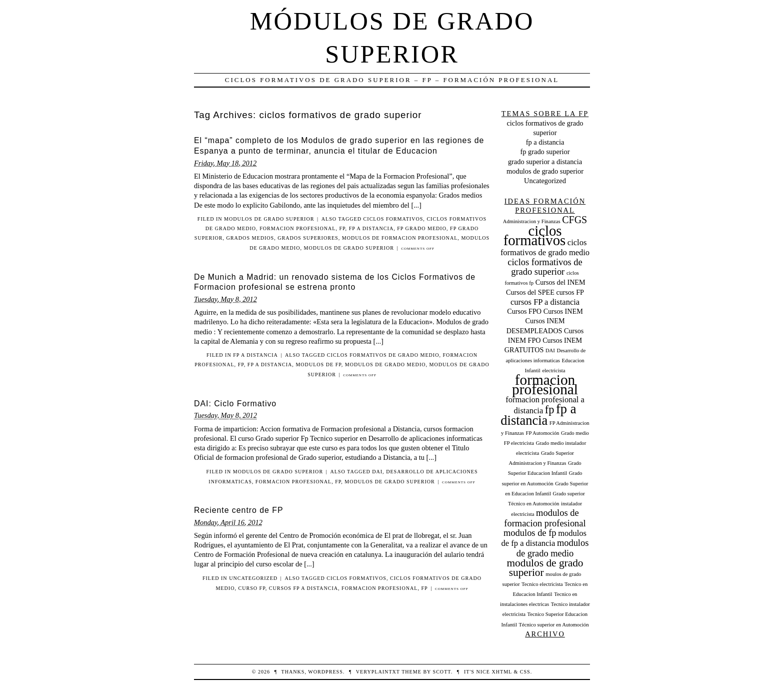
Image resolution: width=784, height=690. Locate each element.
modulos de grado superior (269, 219)
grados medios (250, 238)
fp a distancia (371, 228)
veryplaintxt (378, 672)
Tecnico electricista (542, 584)
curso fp (251, 588)
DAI (377, 472)
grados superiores (308, 238)
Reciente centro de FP (239, 510)
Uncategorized (253, 578)
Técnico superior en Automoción (554, 625)
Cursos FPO (524, 311)
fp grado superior (545, 152)
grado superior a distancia (545, 162)
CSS (525, 672)
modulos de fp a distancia (544, 538)
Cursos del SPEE (530, 292)
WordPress (325, 672)
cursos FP (570, 292)
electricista (553, 371)
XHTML (501, 672)
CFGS (574, 220)
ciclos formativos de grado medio (383, 355)
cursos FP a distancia (303, 588)
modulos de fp (318, 365)
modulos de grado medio (385, 365)
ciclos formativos (393, 219)
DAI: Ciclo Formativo (235, 404)
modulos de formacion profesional (400, 238)
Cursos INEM (563, 311)
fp (342, 228)
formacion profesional (297, 228)
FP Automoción (543, 433)
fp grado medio (422, 228)
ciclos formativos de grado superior (545, 267)
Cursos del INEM (560, 282)
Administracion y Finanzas (532, 221)
